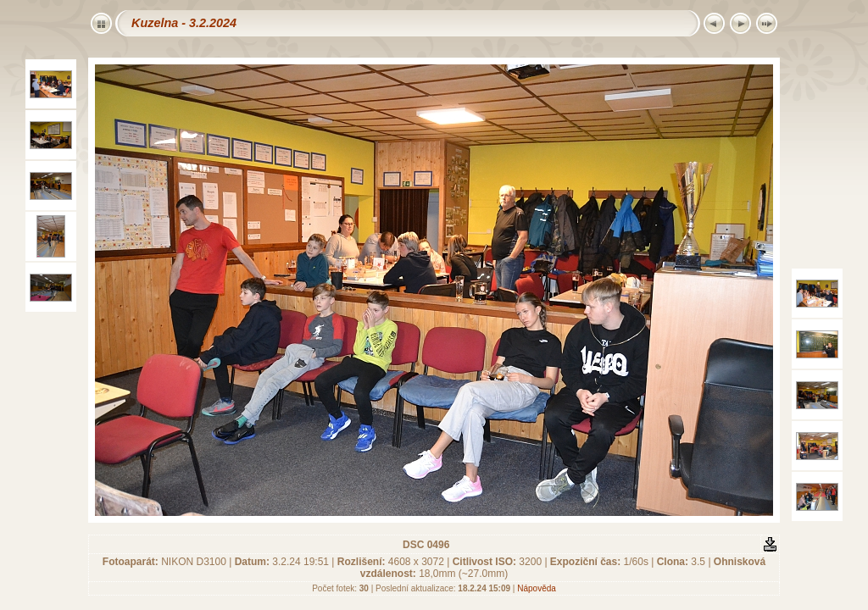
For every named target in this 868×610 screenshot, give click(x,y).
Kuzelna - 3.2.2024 (184, 23)
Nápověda (537, 588)
